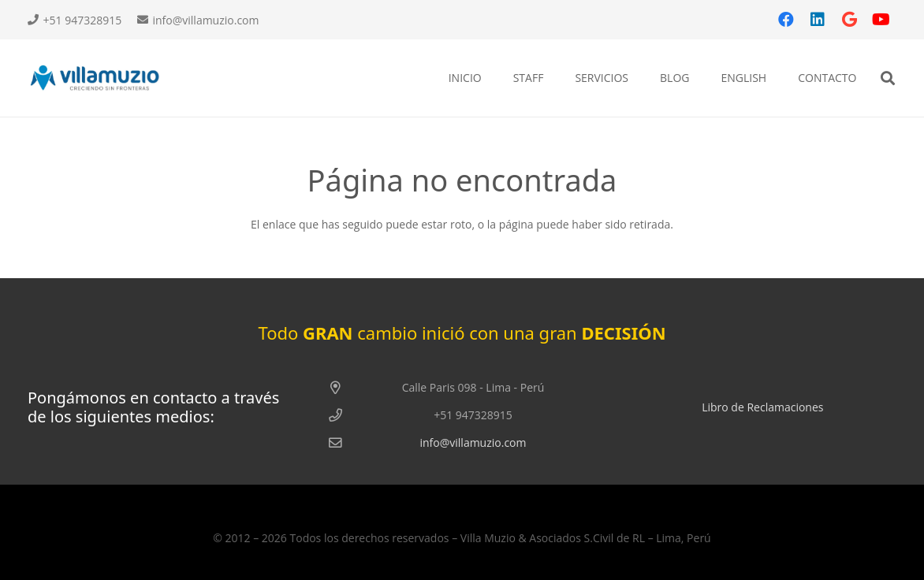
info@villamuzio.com (473, 442)
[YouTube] (881, 20)
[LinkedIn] (818, 20)
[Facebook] (786, 20)
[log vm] (103, 79)
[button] (888, 79)
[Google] (849, 20)
